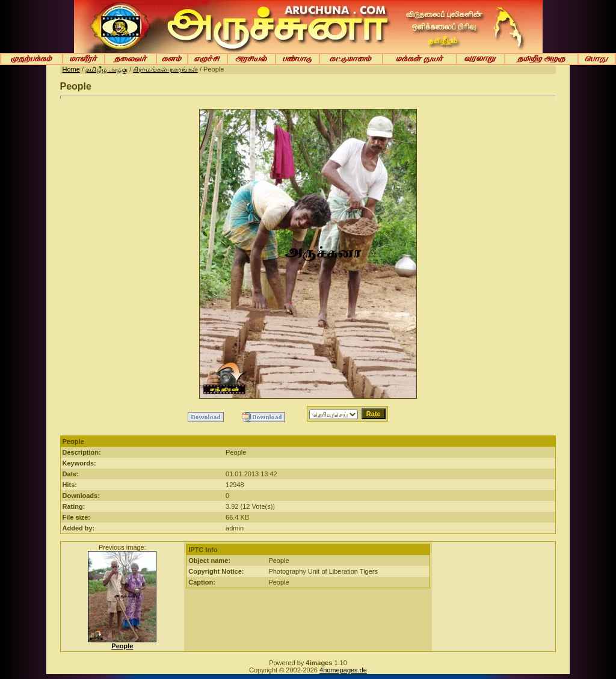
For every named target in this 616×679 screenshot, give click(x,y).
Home (71, 69)
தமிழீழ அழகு (106, 69)
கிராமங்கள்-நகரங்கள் (165, 69)
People (122, 646)
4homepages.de (343, 670)
